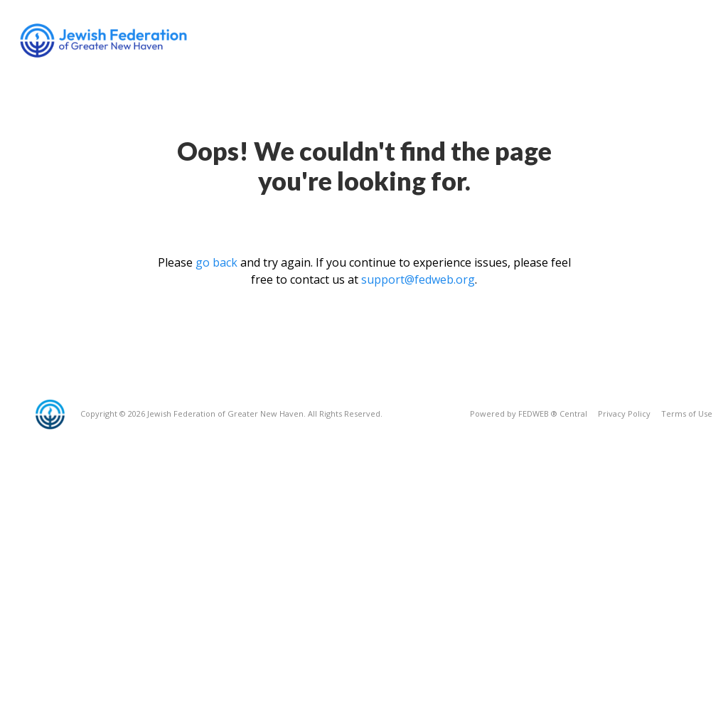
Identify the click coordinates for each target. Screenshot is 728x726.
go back (216, 262)
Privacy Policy (624, 413)
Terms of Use (687, 413)
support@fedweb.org (418, 279)
